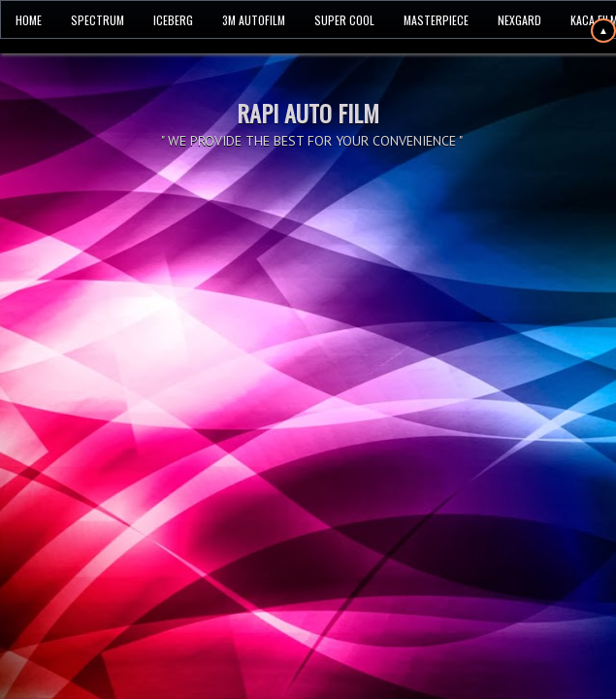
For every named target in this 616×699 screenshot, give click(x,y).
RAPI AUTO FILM (308, 113)
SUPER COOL (344, 20)
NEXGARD (519, 20)
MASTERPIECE (436, 20)
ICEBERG (173, 20)
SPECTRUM (97, 20)
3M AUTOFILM (254, 20)
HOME (29, 20)
